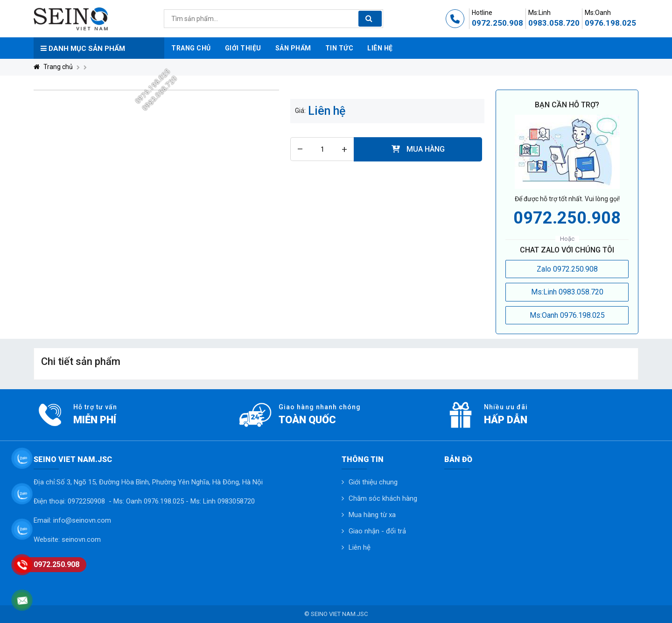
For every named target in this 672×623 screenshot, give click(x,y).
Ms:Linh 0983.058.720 (567, 292)
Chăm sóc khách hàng (383, 498)
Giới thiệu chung (373, 482)
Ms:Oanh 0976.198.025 (567, 315)
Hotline (482, 13)
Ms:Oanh (598, 13)
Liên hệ (360, 547)
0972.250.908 (497, 23)
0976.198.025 (610, 23)
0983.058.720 (554, 23)
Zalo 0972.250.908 (567, 269)
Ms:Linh (539, 13)
